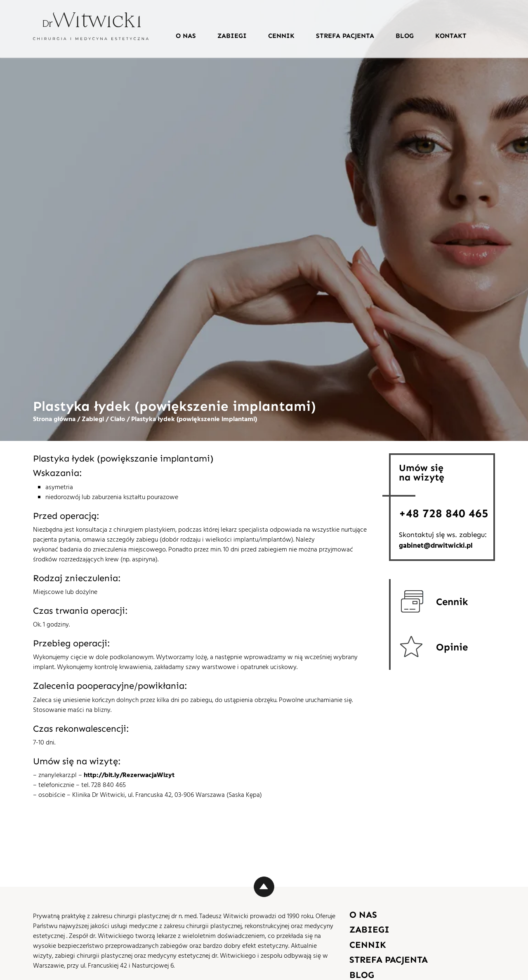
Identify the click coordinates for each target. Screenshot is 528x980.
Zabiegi (232, 36)
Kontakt (451, 36)
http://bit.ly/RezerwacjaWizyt (129, 775)
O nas (186, 36)
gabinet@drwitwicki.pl (436, 546)
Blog (405, 36)
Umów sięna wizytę (422, 472)
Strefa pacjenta (345, 36)
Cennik (281, 36)
